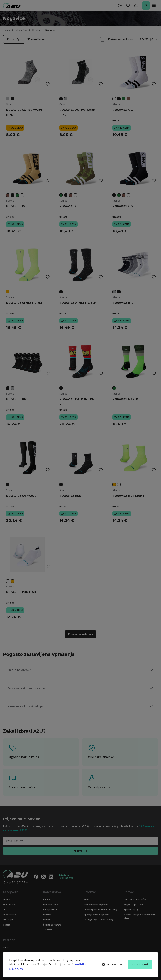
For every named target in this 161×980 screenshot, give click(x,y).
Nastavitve (112, 965)
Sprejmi (140, 965)
